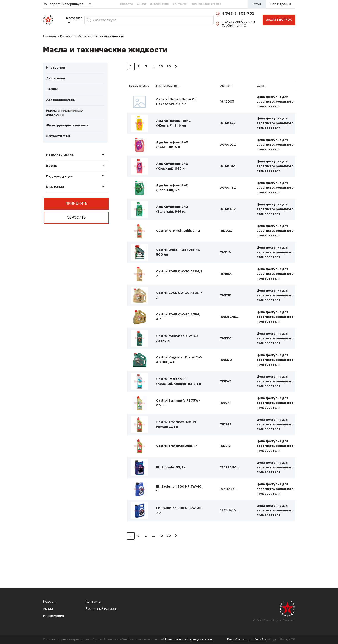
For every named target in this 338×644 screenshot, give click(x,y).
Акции (141, 4)
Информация (159, 4)
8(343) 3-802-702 (238, 14)
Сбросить (76, 218)
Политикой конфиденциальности (189, 640)
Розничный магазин (206, 4)
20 (169, 66)
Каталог (74, 20)
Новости (126, 4)
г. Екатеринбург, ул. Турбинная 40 (239, 24)
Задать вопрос (279, 20)
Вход (257, 4)
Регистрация (281, 4)
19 (161, 66)
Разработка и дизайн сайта (247, 640)
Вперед (176, 66)
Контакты (180, 4)
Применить (76, 204)
